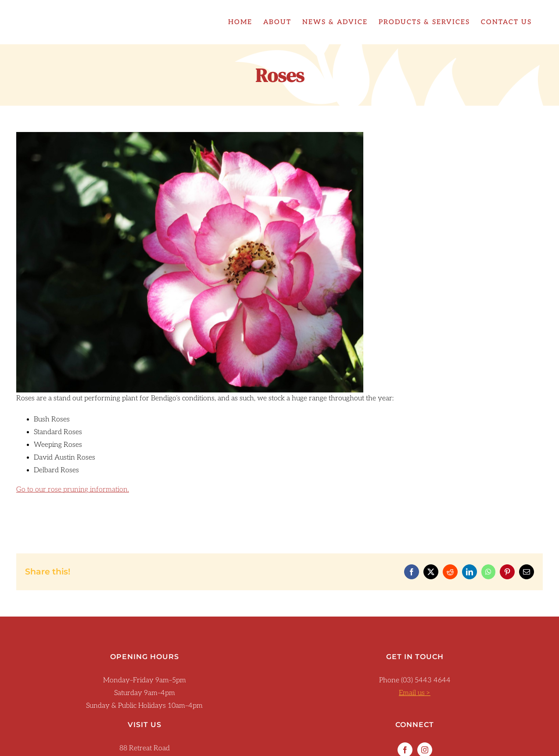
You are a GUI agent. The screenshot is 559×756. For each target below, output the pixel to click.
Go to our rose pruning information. (73, 490)
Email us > (415, 693)
